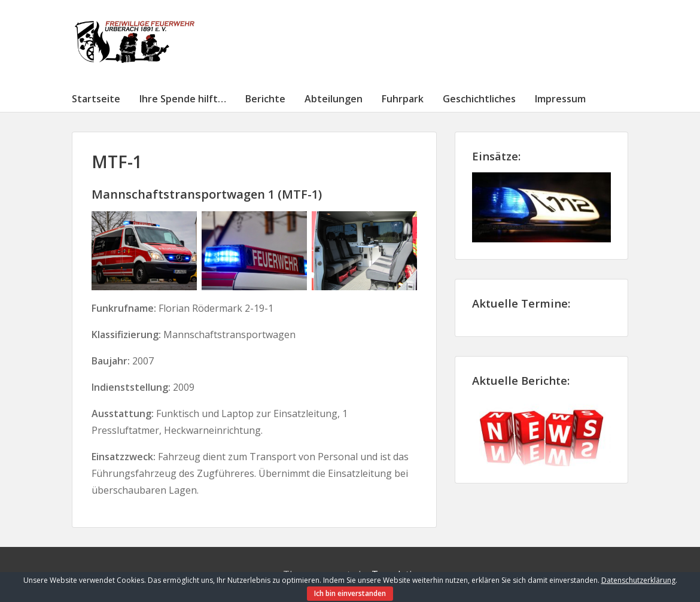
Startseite (96, 99)
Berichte (265, 99)
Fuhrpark (403, 99)
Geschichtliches (479, 99)
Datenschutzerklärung (638, 580)
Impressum (560, 99)
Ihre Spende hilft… (183, 99)
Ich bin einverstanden (350, 593)
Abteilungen (334, 99)
